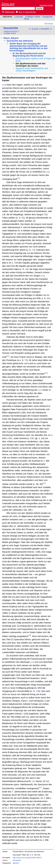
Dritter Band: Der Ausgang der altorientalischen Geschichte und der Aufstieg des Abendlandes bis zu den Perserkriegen (29, 47)
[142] (26, 520)
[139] (4, 85)
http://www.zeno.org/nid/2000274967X (27, 858)
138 (37, 691)
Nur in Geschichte (26, 12)
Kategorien (48, 17)
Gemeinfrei (17, 860)
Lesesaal (19, 17)
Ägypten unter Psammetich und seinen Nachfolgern (32, 69)
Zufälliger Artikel (33, 17)
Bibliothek (8, 12)
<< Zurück (34, 29)
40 (22, 218)
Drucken (49, 24)
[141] (40, 390)
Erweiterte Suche (46, 5)
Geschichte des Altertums (20, 41)
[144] (19, 801)
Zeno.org (8, 4)
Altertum (16, 863)
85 (48, 298)
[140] (43, 276)
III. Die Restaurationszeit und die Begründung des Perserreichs (29, 55)
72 (33, 250)
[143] (32, 662)
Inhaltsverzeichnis (10, 31)
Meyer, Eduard (11, 38)
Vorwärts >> (46, 29)
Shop (27, 19)
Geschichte (11, 28)
